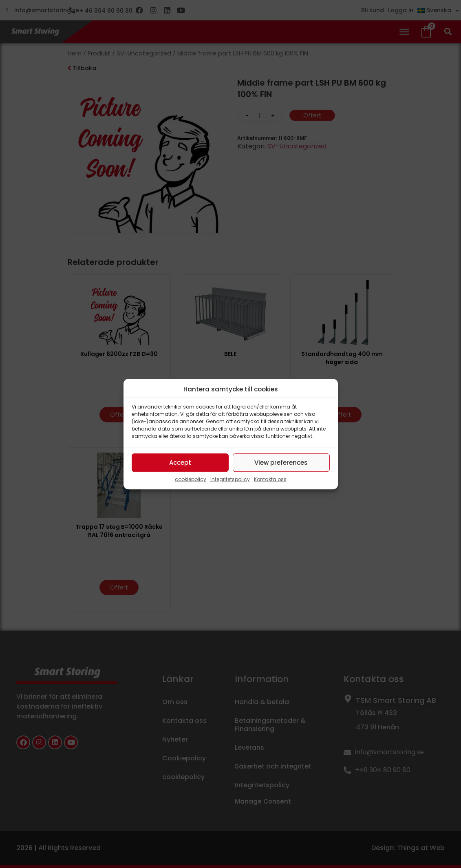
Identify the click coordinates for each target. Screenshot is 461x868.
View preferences (281, 463)
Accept (180, 463)
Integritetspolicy (230, 479)
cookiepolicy (191, 479)
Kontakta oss (270, 479)
